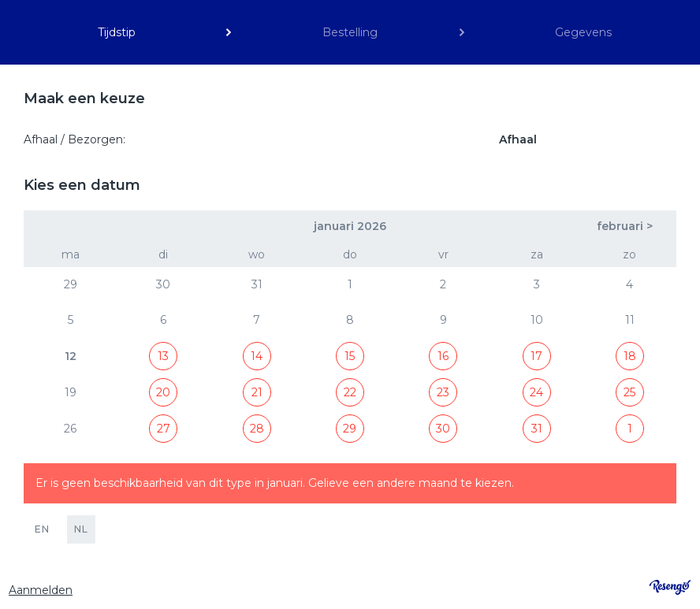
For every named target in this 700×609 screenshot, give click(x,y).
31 (537, 429)
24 (536, 392)
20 (163, 392)
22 (350, 392)
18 (630, 356)
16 (443, 356)
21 (257, 392)
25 (629, 392)
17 (536, 356)
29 (350, 429)
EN (42, 529)
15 (350, 356)
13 (163, 356)
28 (257, 429)
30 (443, 429)
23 (443, 392)
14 (257, 356)
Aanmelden (41, 590)
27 (164, 429)
